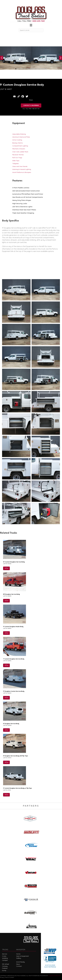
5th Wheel (6, 964)
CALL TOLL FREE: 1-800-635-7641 (31, 109)
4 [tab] (20, 69)
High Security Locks (20, 204)
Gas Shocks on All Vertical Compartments (28, 197)
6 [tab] (23, 69)
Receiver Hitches (18, 155)
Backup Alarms (18, 143)
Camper (5, 960)
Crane (4, 956)
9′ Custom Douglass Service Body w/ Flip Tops (17, 788)
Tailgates (16, 163)
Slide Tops (16, 161)
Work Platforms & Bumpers (22, 172)
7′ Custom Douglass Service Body (14, 659)
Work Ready (20, 962)
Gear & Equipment (22, 956)
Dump (4, 970)
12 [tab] (32, 69)
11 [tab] (30, 69)
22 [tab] (46, 69)
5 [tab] (22, 69)
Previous (2, 58)
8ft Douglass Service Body (11, 594)
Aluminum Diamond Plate (21, 137)
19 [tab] (42, 69)
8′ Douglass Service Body (11, 724)
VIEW (6, 568)
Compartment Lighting (20, 146)
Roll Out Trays (17, 158)
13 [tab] (33, 69)
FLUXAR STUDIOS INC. (55, 976)
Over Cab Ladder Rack (20, 152)
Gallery (19, 958)
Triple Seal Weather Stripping (23, 213)
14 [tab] (35, 69)
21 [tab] (45, 69)
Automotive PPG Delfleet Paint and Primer (28, 194)
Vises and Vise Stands (20, 166)
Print (31, 100)
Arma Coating (17, 140)
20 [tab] (43, 69)
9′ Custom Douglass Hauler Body (13, 627)
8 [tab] (26, 69)
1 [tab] (16, 69)
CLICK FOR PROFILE (50, 967)
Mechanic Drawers (19, 149)
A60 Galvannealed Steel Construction (26, 191)
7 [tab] (25, 69)
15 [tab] (36, 69)
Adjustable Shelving (19, 134)
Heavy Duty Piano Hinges (22, 200)
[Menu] (31, 25)
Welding (5, 958)
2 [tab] (17, 69)
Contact (19, 966)
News (18, 964)
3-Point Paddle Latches (21, 188)
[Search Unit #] (31, 30)
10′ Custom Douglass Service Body (14, 562)
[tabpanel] (16, 58)
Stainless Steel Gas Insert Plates (24, 210)
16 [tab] (38, 69)
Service (5, 954)
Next (60, 58)
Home (18, 954)
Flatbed (5, 968)
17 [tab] (39, 69)
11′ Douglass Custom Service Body (14, 691)
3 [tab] (19, 69)
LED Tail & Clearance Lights (22, 207)
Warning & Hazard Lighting (22, 169)
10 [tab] (29, 69)
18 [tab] (41, 69)
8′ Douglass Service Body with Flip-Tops (16, 756)
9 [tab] (27, 69)
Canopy (5, 966)
